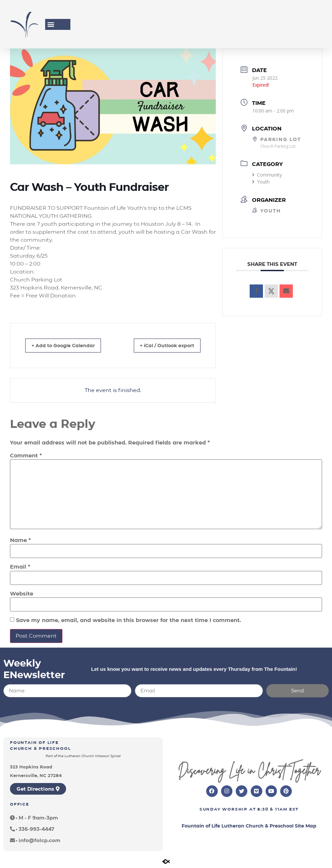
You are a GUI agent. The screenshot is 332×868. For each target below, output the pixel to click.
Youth (261, 182)
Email (20, 567)
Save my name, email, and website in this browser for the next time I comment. (128, 620)
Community (267, 175)
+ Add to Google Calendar (68, 345)
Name (20, 540)
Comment (26, 456)
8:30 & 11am (272, 810)
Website (22, 594)
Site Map (306, 827)
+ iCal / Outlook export (161, 345)
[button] (51, 24)
